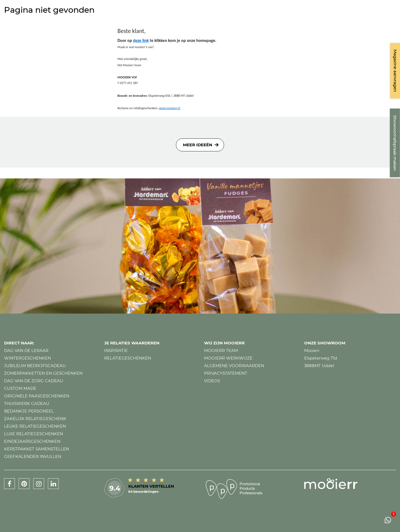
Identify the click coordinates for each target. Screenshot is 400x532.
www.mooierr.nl (169, 108)
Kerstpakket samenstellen (37, 449)
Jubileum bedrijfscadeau (35, 366)
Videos (212, 381)
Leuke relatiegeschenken (35, 426)
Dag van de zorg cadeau (34, 381)
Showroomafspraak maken (395, 143)
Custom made (20, 388)
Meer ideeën (198, 145)
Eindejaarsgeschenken (32, 441)
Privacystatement (226, 373)
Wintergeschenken (27, 358)
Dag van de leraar (26, 350)
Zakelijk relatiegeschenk (35, 419)
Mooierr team (221, 350)
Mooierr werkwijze (228, 358)
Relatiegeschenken (128, 358)
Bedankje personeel (29, 411)
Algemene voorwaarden (234, 366)
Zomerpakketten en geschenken (43, 373)
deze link (141, 40)
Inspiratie (116, 350)
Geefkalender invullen (33, 456)
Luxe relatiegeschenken (34, 434)
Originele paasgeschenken (37, 396)
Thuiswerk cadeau (27, 403)
